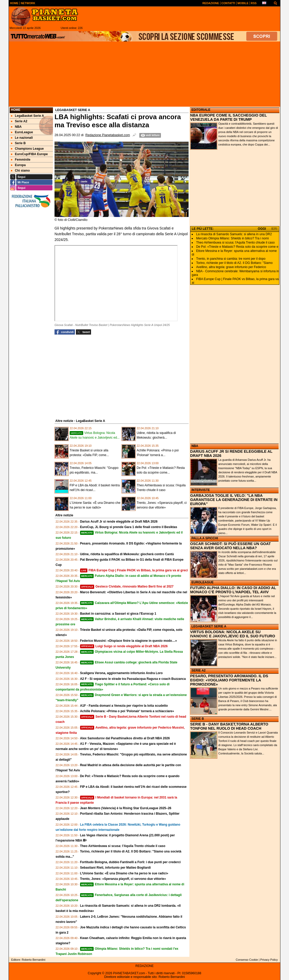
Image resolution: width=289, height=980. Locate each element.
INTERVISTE (201, 490)
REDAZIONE (144, 966)
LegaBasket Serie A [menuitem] (28, 116)
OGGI (262, 229)
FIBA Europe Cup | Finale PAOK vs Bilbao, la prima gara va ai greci (134, 570)
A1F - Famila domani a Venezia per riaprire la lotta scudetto (124, 706)
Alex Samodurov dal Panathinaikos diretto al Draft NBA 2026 (125, 738)
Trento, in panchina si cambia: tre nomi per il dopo (231, 259)
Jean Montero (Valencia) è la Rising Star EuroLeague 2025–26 (126, 808)
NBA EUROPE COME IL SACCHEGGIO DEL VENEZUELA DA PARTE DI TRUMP (228, 117)
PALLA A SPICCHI (205, 538)
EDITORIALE (201, 110)
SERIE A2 (198, 670)
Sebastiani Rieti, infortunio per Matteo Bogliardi (115, 868)
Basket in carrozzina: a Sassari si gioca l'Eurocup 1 (118, 614)
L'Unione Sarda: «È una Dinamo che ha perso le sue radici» (124, 873)
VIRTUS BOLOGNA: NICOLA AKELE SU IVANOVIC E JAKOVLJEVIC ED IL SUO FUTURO (233, 634)
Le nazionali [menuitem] (22, 138)
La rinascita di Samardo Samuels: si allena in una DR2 (234, 234)
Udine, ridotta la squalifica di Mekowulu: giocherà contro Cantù (127, 554)
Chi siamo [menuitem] (20, 171)
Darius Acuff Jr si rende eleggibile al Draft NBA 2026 (119, 522)
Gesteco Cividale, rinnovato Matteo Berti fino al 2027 (127, 586)
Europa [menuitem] (18, 165)
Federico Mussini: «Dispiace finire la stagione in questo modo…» (128, 641)
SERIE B (198, 719)
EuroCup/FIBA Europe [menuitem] (29, 154)
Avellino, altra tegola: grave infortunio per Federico (231, 267)
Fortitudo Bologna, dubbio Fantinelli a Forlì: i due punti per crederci (130, 862)
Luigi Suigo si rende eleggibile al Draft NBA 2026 (124, 646)
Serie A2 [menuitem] (19, 121)
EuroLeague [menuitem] (22, 132)
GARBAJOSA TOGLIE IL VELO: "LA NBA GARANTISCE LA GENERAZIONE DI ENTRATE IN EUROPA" (234, 500)
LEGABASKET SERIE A (209, 626)
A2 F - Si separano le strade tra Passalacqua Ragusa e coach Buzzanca (133, 679)
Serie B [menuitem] (18, 143)
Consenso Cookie (247, 960)
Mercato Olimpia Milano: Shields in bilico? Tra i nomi (232, 238)
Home (16, 110)
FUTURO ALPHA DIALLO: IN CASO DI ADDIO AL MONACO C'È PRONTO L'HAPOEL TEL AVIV (233, 590)
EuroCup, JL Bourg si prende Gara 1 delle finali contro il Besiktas (129, 527)
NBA (195, 446)
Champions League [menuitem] (27, 149)
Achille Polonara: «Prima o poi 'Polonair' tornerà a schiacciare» (127, 711)
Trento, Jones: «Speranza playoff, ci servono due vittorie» (123, 879)
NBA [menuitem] (16, 127)
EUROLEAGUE (203, 582)
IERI (274, 229)
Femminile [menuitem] (21, 160)
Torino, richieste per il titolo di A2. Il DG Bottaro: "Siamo (234, 263)
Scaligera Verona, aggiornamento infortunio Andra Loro (121, 673)
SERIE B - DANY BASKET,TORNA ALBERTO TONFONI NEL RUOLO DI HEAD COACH (229, 726)
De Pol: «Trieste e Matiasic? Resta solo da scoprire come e (237, 247)
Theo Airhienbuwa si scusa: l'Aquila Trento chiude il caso (123, 846)
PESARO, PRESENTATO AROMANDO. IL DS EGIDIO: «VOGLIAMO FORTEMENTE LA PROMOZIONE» (229, 680)
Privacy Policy (269, 960)
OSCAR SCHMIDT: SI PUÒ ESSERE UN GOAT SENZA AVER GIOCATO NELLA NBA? (230, 546)
